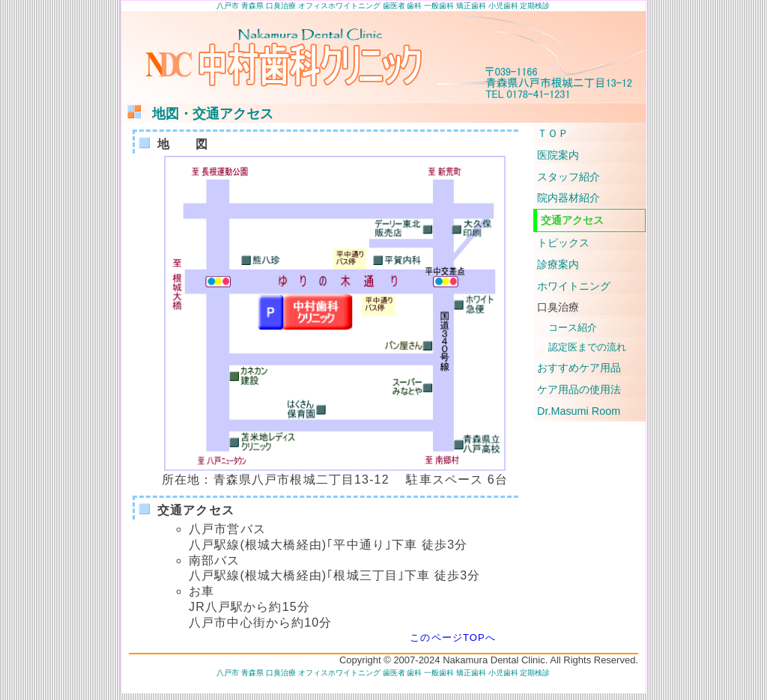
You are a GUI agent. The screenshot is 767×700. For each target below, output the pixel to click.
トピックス (563, 243)
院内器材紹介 (569, 198)
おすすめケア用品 (579, 368)
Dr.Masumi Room (579, 411)
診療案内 (558, 264)
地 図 (172, 144)
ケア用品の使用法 (579, 389)
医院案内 (558, 155)
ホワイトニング (574, 286)
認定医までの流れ (587, 347)
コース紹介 (573, 328)
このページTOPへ (453, 637)
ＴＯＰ (553, 133)
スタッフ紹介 (569, 177)
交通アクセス (185, 510)
